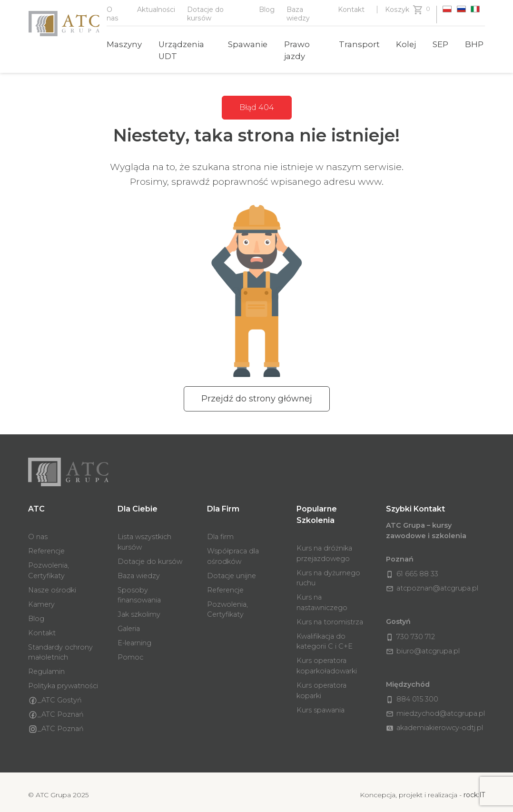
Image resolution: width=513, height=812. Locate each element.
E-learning (134, 637)
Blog (267, 10)
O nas (38, 531)
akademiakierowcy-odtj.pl (434, 705)
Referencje (46, 545)
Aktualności (156, 10)
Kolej (406, 44)
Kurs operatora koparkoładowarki (327, 660)
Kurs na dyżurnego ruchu (328, 572)
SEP (440, 44)
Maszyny (124, 44)
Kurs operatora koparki (321, 685)
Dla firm (220, 531)
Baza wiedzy (139, 570)
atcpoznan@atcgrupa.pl (432, 582)
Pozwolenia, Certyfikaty (49, 565)
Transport (359, 44)
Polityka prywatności (63, 680)
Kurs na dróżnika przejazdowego (324, 548)
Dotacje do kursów (150, 556)
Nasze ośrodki (52, 584)
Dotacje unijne (232, 570)
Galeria (129, 623)
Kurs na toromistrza (330, 616)
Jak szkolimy (139, 609)
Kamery (41, 599)
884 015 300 (412, 676)
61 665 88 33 (412, 568)
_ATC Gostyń (55, 695)
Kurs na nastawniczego (322, 597)
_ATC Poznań (56, 709)
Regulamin (46, 666)
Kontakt (351, 10)
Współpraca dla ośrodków (233, 551)
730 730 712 (410, 622)
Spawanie (248, 44)
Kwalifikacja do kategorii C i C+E (325, 636)
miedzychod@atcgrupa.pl (435, 691)
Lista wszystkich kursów (144, 536)
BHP (474, 44)
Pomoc (130, 652)
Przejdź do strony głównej (257, 399)
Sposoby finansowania (139, 590)
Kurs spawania (321, 704)
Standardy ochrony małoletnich (60, 647)
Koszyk (397, 10)
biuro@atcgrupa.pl (423, 637)
